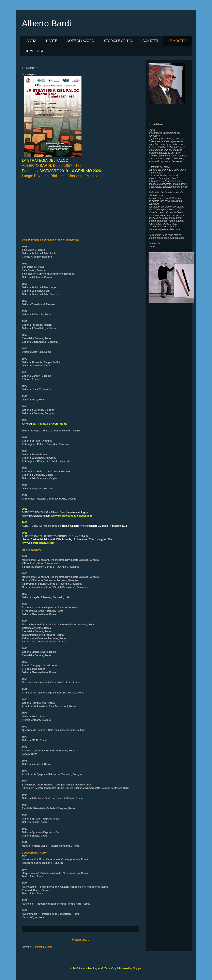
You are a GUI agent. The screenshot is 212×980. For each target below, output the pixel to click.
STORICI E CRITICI (118, 41)
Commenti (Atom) (42, 947)
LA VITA (31, 41)
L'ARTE (52, 41)
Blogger (137, 968)
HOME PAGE (34, 51)
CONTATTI (150, 41)
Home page (81, 940)
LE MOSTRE (177, 41)
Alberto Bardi (47, 23)
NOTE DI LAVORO (81, 41)
